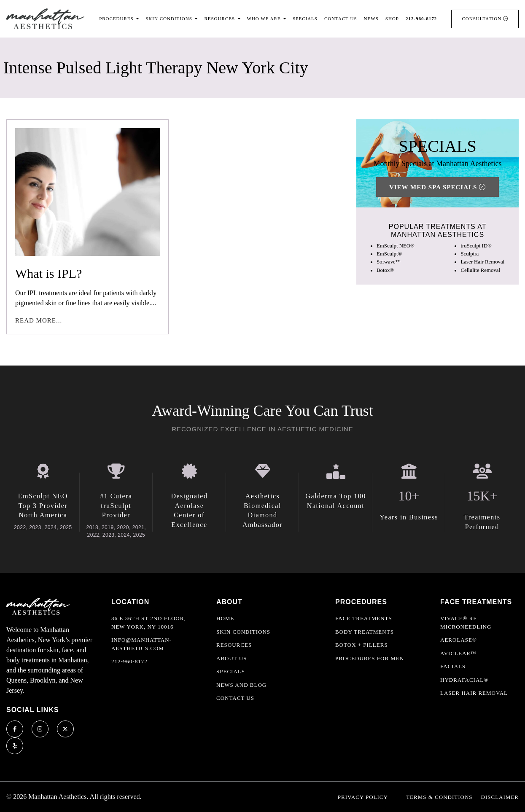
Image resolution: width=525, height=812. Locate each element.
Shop (392, 19)
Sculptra (470, 254)
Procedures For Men (370, 658)
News (371, 19)
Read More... (39, 320)
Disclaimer (500, 797)
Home (225, 618)
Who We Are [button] (265, 19)
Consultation (485, 19)
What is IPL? (48, 273)
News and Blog (241, 685)
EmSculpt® (389, 254)
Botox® (385, 270)
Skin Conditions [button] (170, 19)
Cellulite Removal (480, 270)
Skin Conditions (243, 632)
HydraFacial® (464, 680)
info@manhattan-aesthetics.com (141, 644)
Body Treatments (365, 632)
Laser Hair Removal (482, 262)
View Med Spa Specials (437, 187)
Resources (234, 645)
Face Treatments (364, 618)
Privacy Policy (363, 797)
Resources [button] (220, 19)
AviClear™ (458, 653)
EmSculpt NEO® (396, 246)
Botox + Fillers (362, 645)
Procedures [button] (117, 19)
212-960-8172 (129, 661)
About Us (232, 658)
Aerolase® (459, 640)
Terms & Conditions (439, 797)
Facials (453, 666)
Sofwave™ (389, 262)
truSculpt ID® (476, 246)
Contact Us (341, 19)
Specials (305, 19)
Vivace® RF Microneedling (466, 622)
